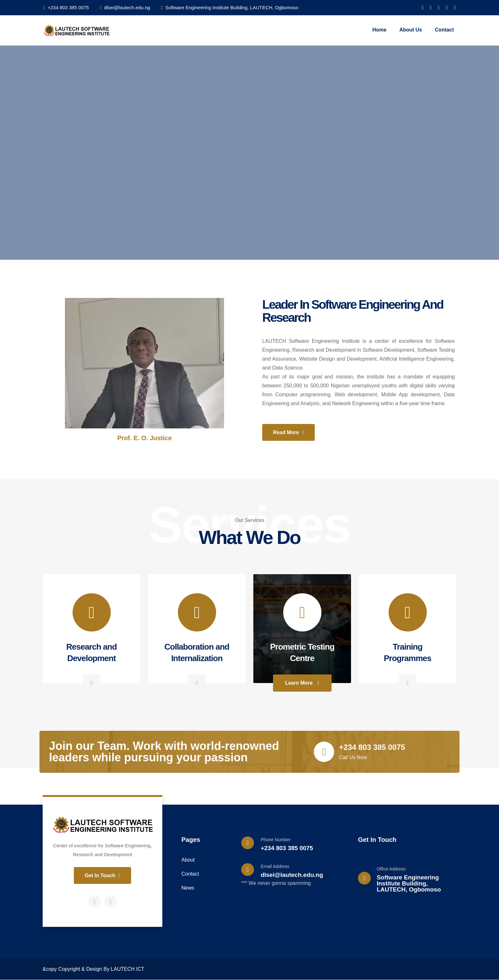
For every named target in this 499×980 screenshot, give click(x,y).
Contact (444, 30)
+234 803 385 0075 (66, 7)
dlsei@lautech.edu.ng (125, 7)
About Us (411, 30)
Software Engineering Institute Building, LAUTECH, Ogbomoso (230, 7)
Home (379, 30)
